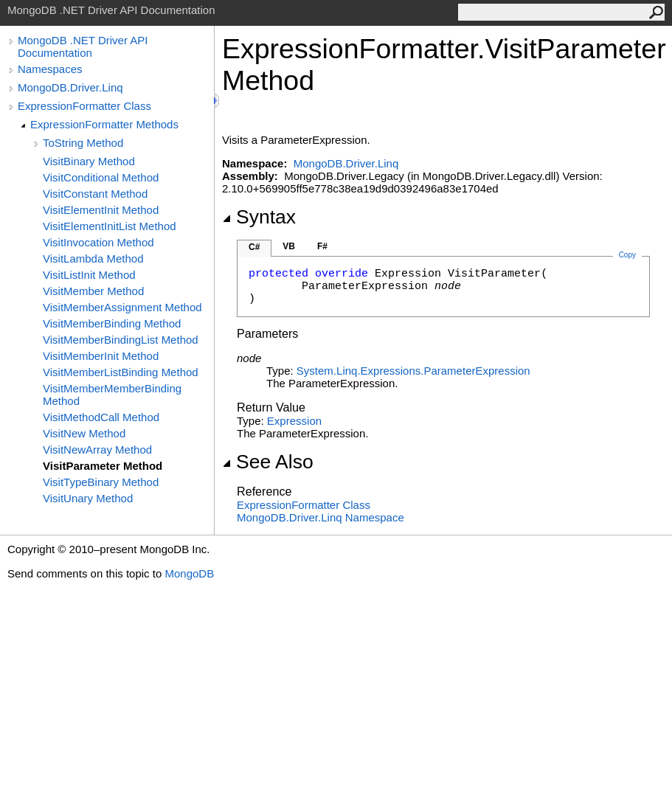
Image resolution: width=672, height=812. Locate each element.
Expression (294, 421)
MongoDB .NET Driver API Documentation (83, 46)
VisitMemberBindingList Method (121, 340)
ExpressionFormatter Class (84, 106)
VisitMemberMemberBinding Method (112, 395)
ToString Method (83, 143)
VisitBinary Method (89, 161)
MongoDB (189, 573)
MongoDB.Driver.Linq (70, 87)
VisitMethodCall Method (101, 417)
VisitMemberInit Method (101, 356)
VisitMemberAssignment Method (122, 307)
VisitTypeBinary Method (101, 482)
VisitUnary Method (88, 498)
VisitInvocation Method (98, 242)
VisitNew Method (84, 433)
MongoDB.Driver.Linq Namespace (321, 517)
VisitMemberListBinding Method (121, 372)
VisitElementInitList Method (110, 226)
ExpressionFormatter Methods (104, 124)
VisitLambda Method (93, 258)
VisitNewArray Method (97, 450)
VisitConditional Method (101, 177)
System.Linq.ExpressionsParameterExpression (413, 371)
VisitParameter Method (103, 466)
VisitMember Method (93, 291)
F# (322, 246)
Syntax (259, 217)
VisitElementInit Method (101, 210)
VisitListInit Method (89, 275)
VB (289, 246)
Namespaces (50, 69)
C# (254, 247)
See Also (268, 462)
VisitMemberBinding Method (112, 323)
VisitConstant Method (95, 194)
